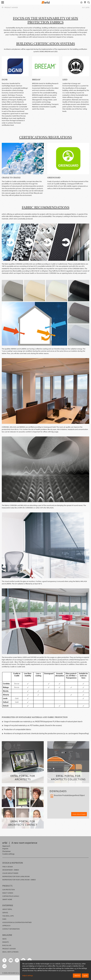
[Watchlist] (81, 2)
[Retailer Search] (85, 2)
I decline (77, 976)
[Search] (89, 2)
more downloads (79, 814)
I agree (85, 976)
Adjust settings (28, 976)
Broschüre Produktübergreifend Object (68, 796)
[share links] (4, 966)
